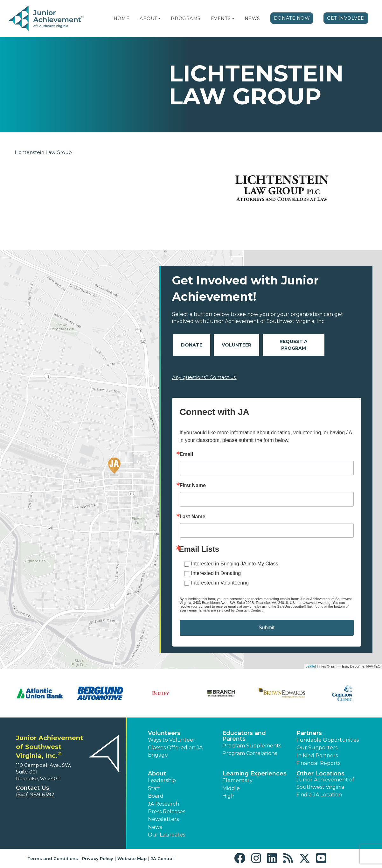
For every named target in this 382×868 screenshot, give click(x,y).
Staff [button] (154, 788)
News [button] (155, 827)
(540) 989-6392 (35, 795)
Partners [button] (309, 733)
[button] (159, 18)
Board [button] (156, 796)
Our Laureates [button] (167, 835)
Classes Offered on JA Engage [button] (175, 751)
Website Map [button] (132, 858)
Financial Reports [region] (318, 763)
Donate (192, 345)
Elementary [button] (237, 780)
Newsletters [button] (163, 819)
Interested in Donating (216, 573)
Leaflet (311, 666)
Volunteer (236, 345)
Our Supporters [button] (317, 748)
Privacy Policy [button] (98, 858)
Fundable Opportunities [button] (328, 740)
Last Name (193, 517)
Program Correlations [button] (250, 753)
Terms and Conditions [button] (53, 858)
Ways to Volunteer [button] (172, 740)
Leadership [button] (162, 780)
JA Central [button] (162, 858)
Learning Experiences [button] (254, 773)
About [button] (157, 773)
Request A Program (294, 345)
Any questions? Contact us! (204, 377)
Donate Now (292, 18)
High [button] (228, 796)
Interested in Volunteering (220, 583)
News (252, 18)
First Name (193, 486)
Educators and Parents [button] (244, 736)
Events (221, 18)
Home (122, 18)
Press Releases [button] (167, 812)
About (148, 18)
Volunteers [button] (164, 733)
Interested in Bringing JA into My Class (235, 564)
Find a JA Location (319, 795)
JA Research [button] (163, 804)
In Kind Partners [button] (317, 756)
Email (187, 454)
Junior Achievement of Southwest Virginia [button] (325, 783)
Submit (267, 628)
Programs (186, 18)
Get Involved (346, 18)
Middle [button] (231, 788)
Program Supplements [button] (252, 746)
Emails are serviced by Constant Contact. (232, 610)
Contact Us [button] (33, 788)
